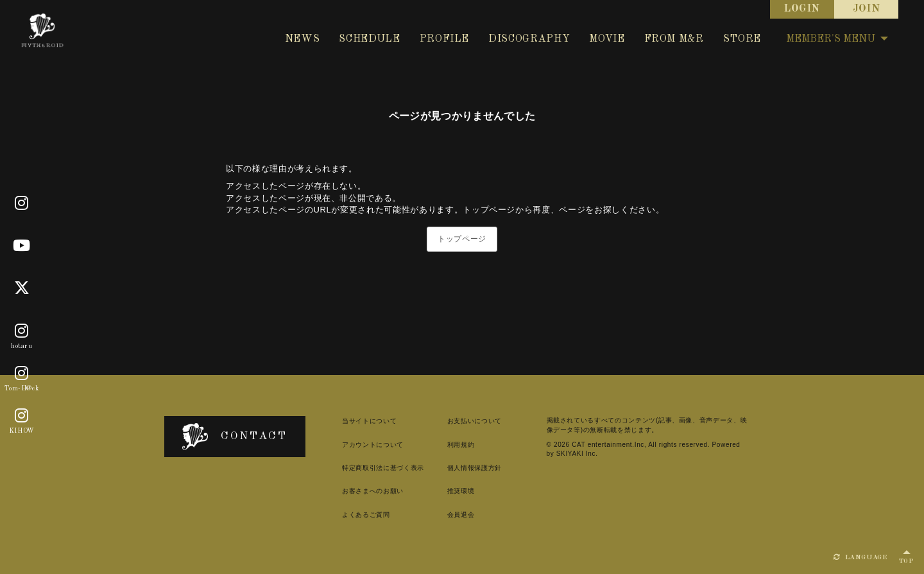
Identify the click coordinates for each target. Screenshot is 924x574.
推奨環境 (461, 491)
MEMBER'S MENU (837, 39)
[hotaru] (22, 331)
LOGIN (802, 9)
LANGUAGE (860, 557)
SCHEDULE (369, 39)
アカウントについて (373, 445)
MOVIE (607, 39)
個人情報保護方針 (475, 468)
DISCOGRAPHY (529, 39)
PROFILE (445, 39)
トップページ (462, 239)
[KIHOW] (22, 416)
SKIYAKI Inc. (577, 454)
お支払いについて (475, 421)
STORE (742, 39)
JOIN (867, 9)
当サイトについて (369, 421)
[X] (22, 288)
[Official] (22, 204)
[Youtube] (22, 246)
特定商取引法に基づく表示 (383, 468)
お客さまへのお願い (373, 491)
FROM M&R (674, 39)
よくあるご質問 (366, 515)
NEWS (303, 39)
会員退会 (461, 515)
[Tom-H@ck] (22, 374)
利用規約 (461, 445)
